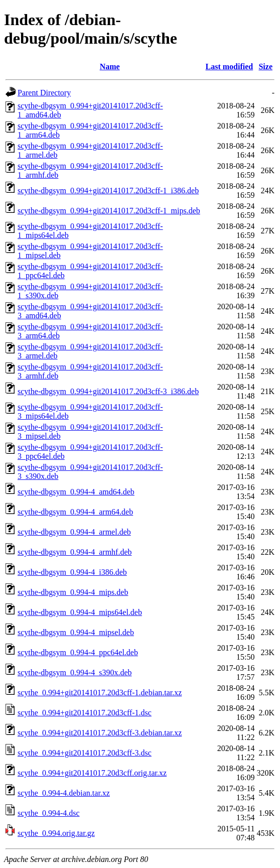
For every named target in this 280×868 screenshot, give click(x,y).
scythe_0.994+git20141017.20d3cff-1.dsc (85, 713)
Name (110, 67)
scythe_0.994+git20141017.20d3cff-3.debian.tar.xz (100, 733)
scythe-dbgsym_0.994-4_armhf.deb (75, 552)
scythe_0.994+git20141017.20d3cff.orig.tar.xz (92, 773)
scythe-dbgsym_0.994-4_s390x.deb (75, 672)
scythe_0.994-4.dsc (49, 813)
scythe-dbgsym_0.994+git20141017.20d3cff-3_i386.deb (108, 391)
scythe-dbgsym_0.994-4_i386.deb (72, 572)
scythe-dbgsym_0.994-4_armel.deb (74, 532)
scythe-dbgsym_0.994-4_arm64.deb (75, 512)
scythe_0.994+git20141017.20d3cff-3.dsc (85, 753)
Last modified (230, 67)
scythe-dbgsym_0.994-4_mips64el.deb (80, 612)
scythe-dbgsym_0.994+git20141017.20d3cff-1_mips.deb (109, 211)
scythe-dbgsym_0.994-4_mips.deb (73, 592)
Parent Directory (44, 93)
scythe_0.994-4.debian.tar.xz (64, 793)
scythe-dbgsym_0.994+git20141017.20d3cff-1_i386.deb (108, 191)
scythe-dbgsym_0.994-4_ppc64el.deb (78, 652)
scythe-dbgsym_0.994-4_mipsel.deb (76, 632)
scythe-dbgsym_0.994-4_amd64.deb (76, 492)
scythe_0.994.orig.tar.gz (56, 833)
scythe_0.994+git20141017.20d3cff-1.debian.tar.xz (100, 693)
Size (265, 67)
